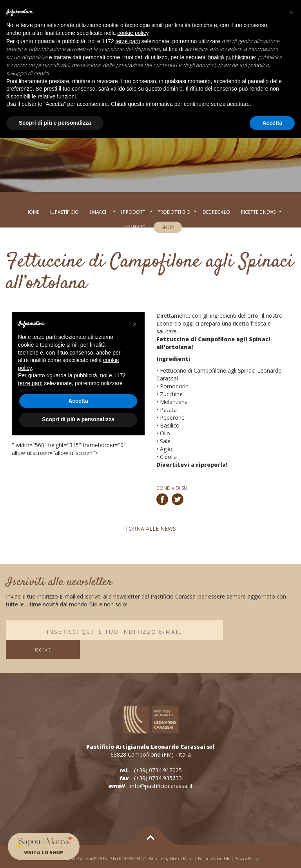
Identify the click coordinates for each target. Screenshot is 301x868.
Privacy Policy (246, 839)
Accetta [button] (272, 123)
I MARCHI (100, 212)
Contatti (135, 227)
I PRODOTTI (134, 212)
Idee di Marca (182, 839)
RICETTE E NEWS (258, 212)
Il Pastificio (64, 212)
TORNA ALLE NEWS (150, 529)
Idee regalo (216, 212)
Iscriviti (259, 630)
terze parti (128, 41)
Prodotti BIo (174, 212)
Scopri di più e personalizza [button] (55, 123)
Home (32, 212)
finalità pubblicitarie (231, 57)
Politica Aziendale (214, 839)
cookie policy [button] (133, 33)
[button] (291, 13)
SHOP (168, 227)
